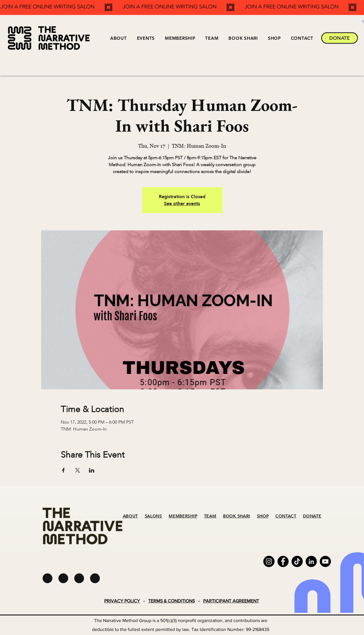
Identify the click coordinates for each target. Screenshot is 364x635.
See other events (182, 204)
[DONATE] (340, 38)
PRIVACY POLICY (122, 601)
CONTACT (286, 516)
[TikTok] (297, 561)
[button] (146, 38)
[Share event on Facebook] (63, 470)
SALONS (153, 516)
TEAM (210, 516)
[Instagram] (269, 561)
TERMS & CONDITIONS (171, 601)
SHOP (263, 516)
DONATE (312, 516)
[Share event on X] (78, 470)
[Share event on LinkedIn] (92, 470)
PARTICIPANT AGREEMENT (231, 601)
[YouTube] (325, 561)
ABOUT (130, 516)
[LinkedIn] (311, 561)
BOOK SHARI (237, 516)
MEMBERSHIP (183, 516)
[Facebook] (283, 561)
